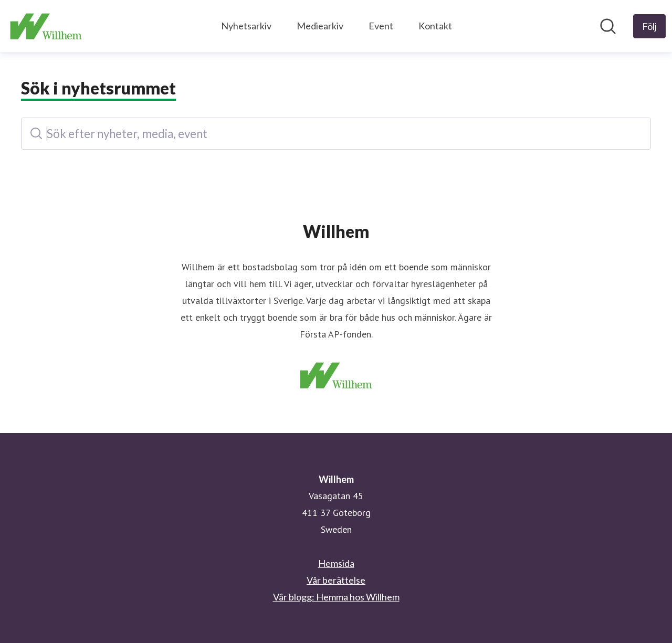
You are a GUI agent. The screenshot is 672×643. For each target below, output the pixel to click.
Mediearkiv (320, 26)
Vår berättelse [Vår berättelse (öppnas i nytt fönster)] (336, 580)
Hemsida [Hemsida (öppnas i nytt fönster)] (336, 563)
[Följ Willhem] (649, 26)
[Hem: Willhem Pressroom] (46, 26)
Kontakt (435, 26)
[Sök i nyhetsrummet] (608, 26)
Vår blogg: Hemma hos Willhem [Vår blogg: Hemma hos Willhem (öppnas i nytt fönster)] (336, 597)
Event (381, 26)
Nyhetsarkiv (246, 26)
